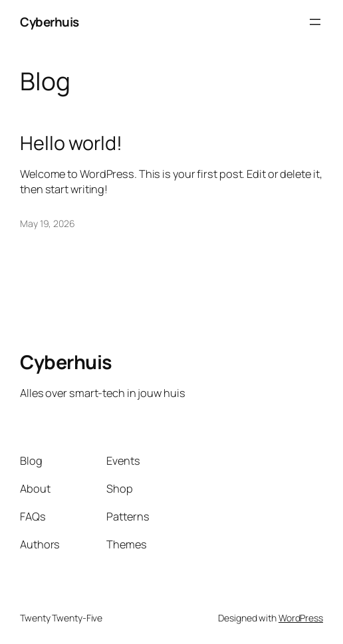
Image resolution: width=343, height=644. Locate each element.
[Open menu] (315, 22)
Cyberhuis (50, 22)
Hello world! (71, 143)
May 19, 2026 (48, 223)
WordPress (301, 618)
